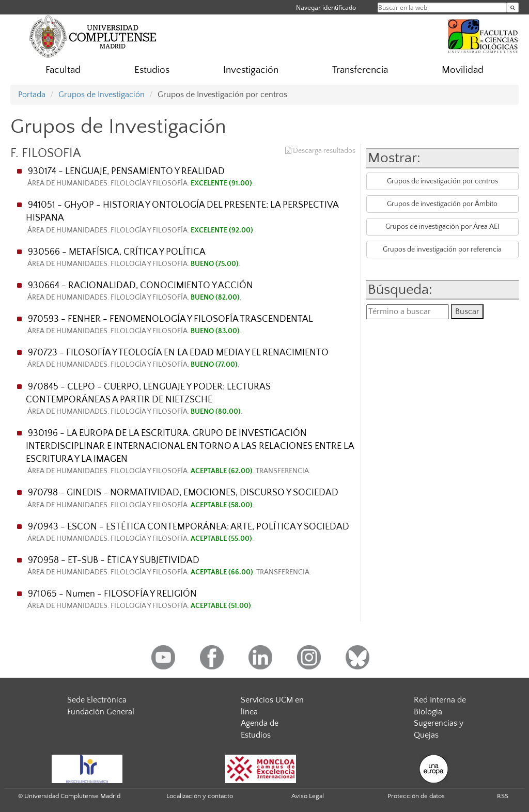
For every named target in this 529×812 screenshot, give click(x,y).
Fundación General (101, 712)
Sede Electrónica (97, 700)
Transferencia (360, 70)
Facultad (63, 70)
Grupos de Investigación (102, 95)
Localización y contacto (200, 796)
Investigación (251, 70)
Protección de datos (416, 796)
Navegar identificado (326, 7)
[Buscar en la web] (513, 7)
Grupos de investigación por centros (442, 181)
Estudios (152, 70)
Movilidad (463, 70)
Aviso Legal (308, 796)
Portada (32, 95)
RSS (503, 796)
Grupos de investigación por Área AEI (442, 227)
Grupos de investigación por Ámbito (442, 204)
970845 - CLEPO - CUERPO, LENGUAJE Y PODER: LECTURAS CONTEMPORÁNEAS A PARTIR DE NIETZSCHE (190, 399)
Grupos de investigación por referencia (442, 249)
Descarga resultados (320, 151)
